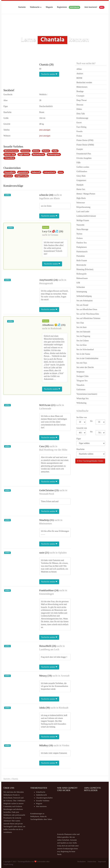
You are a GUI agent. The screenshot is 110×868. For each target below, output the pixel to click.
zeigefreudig (22, 176)
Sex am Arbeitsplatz (85, 301)
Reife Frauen (82, 261)
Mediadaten (81, 862)
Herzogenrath (46, 283)
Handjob (80, 185)
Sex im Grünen (83, 341)
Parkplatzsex (82, 247)
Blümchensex (11, 151)
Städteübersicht (42, 795)
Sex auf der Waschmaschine (88, 314)
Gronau (54, 235)
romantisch (49, 172)
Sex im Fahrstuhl (83, 332)
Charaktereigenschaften (44, 798)
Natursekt (80, 225)
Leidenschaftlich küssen (86, 216)
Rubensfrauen (82, 278)
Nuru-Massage (82, 229)
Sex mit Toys (82, 363)
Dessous (25, 151)
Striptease (80, 372)
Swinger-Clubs (82, 376)
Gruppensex (81, 180)
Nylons (79, 234)
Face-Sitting (81, 127)
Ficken (46, 151)
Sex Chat (80, 323)
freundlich (10, 172)
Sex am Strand (82, 305)
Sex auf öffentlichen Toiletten (88, 318)
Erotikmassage (82, 118)
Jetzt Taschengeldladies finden (90, 461)
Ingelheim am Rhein (49, 198)
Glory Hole (81, 176)
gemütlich (23, 172)
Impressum (102, 862)
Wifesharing (81, 403)
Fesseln (79, 131)
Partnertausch (82, 252)
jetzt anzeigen (45, 130)
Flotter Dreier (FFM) (85, 140)
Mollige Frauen (83, 220)
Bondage (80, 91)
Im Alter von (82, 417)
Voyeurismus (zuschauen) (87, 394)
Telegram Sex (82, 381)
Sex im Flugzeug (83, 336)
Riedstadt (64, 708)
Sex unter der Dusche (85, 367)
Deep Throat (81, 100)
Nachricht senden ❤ (49, 74)
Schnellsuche (41, 792)
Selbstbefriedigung (84, 296)
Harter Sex (10, 154)
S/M (78, 283)
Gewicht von (82, 428)
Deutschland (8, 798)
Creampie (80, 96)
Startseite (22, 7)
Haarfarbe (80, 449)
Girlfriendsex (82, 171)
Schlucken (81, 287)
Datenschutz (92, 862)
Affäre (79, 69)
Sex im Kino (82, 345)
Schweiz (9, 801)
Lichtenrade (45, 408)
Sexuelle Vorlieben (43, 801)
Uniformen (81, 390)
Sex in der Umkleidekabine (87, 358)
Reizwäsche (38, 154)
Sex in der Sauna (83, 354)
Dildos (36, 151)
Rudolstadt (56, 328)
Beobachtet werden (84, 82)
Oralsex (80, 238)
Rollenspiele (54, 154)
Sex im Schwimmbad (85, 350)
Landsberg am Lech (49, 649)
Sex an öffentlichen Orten (87, 309)
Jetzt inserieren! (94, 7)
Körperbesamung (83, 207)
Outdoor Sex (82, 243)
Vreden (65, 745)
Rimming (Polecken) (85, 269)
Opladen (62, 553)
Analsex (80, 74)
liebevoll (36, 172)
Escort (79, 123)
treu (61, 172)
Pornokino (81, 256)
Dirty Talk (81, 114)
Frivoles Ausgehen (84, 158)
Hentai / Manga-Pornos (86, 194)
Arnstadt (65, 676)
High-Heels (24, 154)
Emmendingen (47, 594)
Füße (55, 151)
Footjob (80, 149)
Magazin (49, 7)
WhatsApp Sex (82, 398)
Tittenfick (9, 158)
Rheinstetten (45, 523)
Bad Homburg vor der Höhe (53, 450)
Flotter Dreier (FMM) (85, 145)
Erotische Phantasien (64, 834)
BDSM (79, 78)
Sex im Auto (81, 327)
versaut (8, 176)
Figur (79, 439)
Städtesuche (36, 7)
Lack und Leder (83, 212)
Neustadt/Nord (47, 494)
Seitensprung (82, 292)
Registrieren (69, 7)
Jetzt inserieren (41, 806)
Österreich (17, 798)
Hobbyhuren (8, 795)
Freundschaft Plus (84, 154)
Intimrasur (81, 203)
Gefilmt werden (83, 167)
